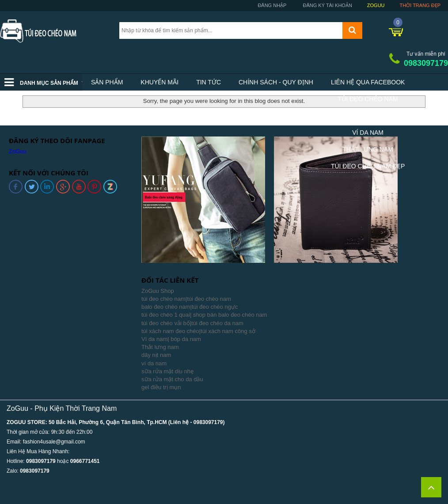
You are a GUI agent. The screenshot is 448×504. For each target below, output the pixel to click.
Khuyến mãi (159, 82)
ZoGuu (376, 5)
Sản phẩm (107, 82)
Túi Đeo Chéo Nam (368, 99)
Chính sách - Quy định (276, 82)
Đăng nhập (271, 5)
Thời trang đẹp (420, 5)
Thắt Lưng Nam (368, 149)
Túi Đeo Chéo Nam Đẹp (368, 166)
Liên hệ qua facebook (368, 82)
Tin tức (209, 82)
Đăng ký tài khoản (327, 5)
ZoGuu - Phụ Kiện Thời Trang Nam (62, 408)
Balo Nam (368, 116)
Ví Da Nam (368, 133)
